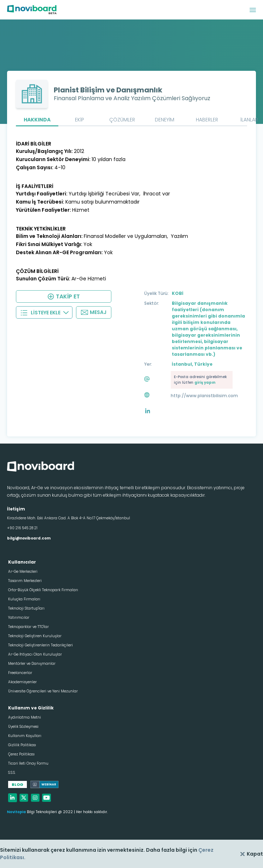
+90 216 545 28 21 (22, 528)
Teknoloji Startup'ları (26, 608)
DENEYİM (165, 120)
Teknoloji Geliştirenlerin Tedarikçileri (40, 645)
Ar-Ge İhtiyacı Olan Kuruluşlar (35, 654)
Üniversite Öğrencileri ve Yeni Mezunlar (43, 691)
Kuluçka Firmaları (24, 599)
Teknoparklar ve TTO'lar (28, 627)
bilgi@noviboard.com (29, 538)
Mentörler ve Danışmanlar (32, 664)
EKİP (80, 120)
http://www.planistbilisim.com (204, 396)
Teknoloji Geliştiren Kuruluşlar (35, 636)
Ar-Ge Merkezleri (23, 572)
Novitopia (16, 812)
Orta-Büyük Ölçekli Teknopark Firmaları (43, 590)
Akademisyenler (22, 682)
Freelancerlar (20, 673)
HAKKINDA (37, 120)
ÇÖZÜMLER (122, 120)
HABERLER (207, 120)
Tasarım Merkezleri (25, 581)
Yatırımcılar (19, 618)
